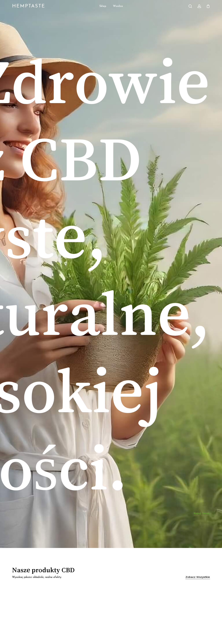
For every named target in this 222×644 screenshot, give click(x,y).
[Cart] (208, 6)
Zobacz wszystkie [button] (198, 577)
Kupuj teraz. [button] (202, 514)
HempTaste (29, 6)
